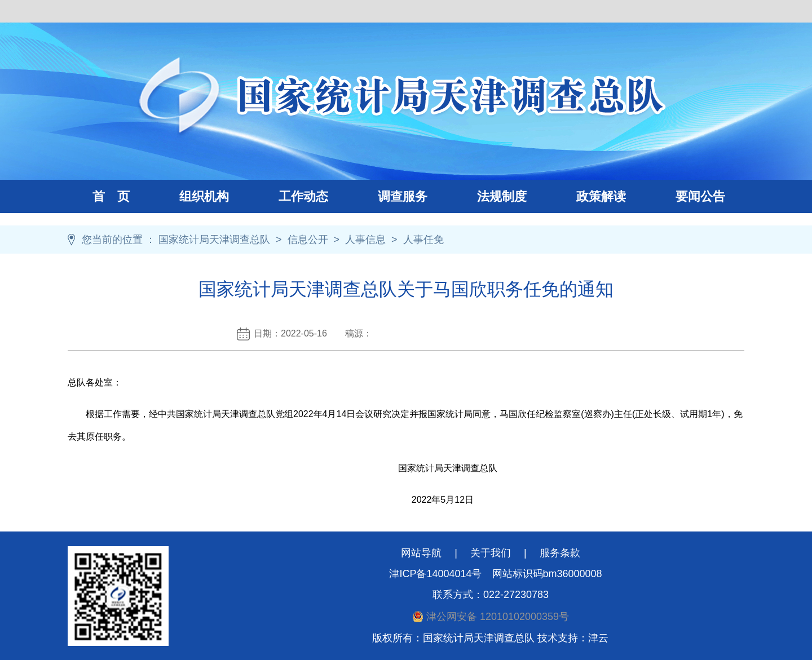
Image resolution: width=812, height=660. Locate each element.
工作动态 (291, 196)
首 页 (111, 196)
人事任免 (423, 240)
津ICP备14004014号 (435, 574)
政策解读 (601, 196)
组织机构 (192, 196)
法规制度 (489, 196)
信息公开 (308, 240)
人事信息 (365, 240)
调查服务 (390, 196)
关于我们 (491, 553)
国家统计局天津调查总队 (214, 240)
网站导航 (421, 553)
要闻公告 (700, 196)
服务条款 (560, 553)
